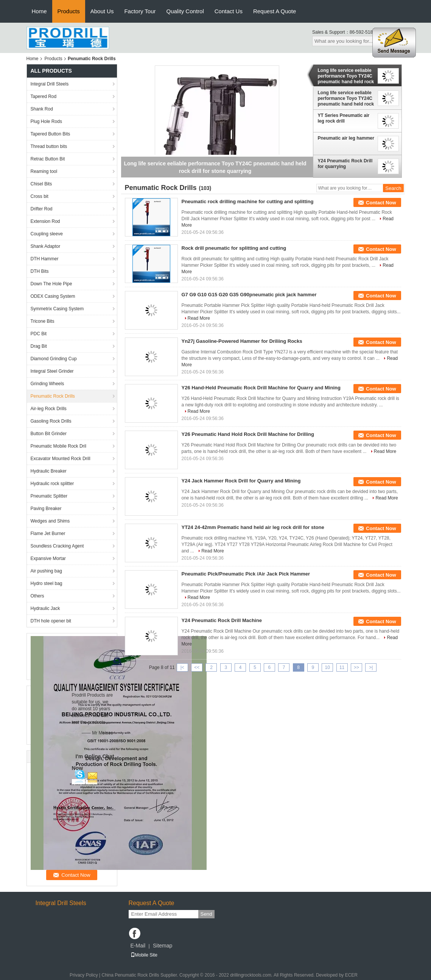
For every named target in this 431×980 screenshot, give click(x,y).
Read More (199, 318)
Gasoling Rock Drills (51, 421)
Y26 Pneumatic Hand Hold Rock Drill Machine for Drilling (248, 434)
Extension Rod (45, 221)
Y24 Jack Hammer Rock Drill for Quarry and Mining (241, 481)
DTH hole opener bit (51, 621)
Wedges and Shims (50, 521)
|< (182, 667)
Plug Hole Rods (46, 121)
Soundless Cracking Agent (57, 546)
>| (371, 667)
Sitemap (163, 946)
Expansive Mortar (48, 558)
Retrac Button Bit (48, 159)
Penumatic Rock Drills (53, 396)
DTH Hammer (45, 259)
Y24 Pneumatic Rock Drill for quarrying (345, 164)
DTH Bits (40, 271)
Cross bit (40, 196)
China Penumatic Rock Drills (130, 975)
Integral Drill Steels (50, 84)
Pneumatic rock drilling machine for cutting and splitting (248, 201)
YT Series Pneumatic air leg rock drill (344, 118)
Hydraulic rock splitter (52, 484)
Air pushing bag (46, 571)
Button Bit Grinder (49, 434)
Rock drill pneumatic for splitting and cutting (234, 248)
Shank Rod (42, 109)
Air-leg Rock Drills (49, 409)
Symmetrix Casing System (57, 309)
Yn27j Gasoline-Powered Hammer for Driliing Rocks (242, 341)
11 (342, 667)
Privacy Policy (84, 975)
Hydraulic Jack (45, 608)
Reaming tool (44, 171)
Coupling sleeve (47, 234)
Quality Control (185, 11)
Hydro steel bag (47, 583)
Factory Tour (140, 11)
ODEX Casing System (53, 296)
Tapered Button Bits (51, 134)
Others (37, 596)
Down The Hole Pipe (51, 284)
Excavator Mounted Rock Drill (61, 459)
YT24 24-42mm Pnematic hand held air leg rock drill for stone (253, 527)
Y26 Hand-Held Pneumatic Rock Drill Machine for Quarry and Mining (261, 388)
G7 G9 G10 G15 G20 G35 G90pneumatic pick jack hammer (249, 295)
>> (356, 667)
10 (328, 667)
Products (69, 11)
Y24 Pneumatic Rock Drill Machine (222, 620)
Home (39, 11)
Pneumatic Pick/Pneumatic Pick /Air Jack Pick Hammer (246, 574)
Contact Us (229, 11)
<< (197, 667)
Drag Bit (39, 346)
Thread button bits (49, 146)
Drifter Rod (42, 209)
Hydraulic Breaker (49, 471)
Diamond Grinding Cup (54, 359)
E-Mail (138, 946)
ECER (351, 975)
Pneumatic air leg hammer (346, 138)
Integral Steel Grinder (52, 371)
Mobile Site (144, 955)
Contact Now (381, 203)
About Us (102, 11)
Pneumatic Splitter (49, 496)
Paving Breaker (46, 509)
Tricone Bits (43, 321)
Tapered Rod (44, 96)
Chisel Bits (41, 184)
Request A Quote (275, 11)
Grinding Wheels (47, 384)
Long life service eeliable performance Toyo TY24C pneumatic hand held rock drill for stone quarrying (346, 76)
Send (206, 914)
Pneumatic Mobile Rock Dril (58, 446)
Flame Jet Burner (48, 534)
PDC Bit (39, 334)
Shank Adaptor (46, 246)
